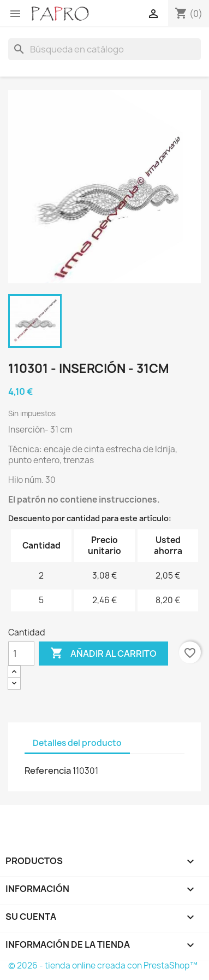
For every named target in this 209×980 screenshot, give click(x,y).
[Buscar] (104, 49)
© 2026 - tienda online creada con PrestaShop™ (103, 966)
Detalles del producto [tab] (77, 743)
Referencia (48, 771)
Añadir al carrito (103, 654)
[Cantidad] (21, 654)
